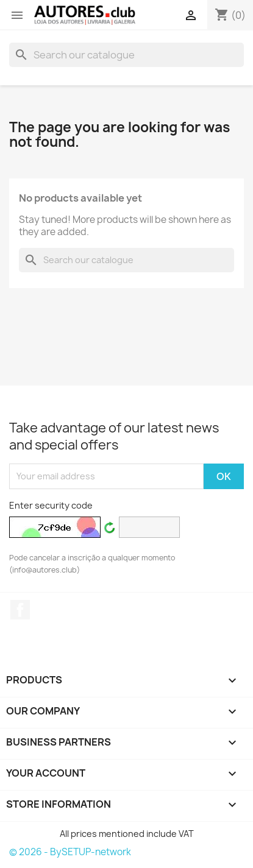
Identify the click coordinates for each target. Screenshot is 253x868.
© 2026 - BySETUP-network (70, 852)
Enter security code (51, 505)
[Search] (127, 55)
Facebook (20, 610)
